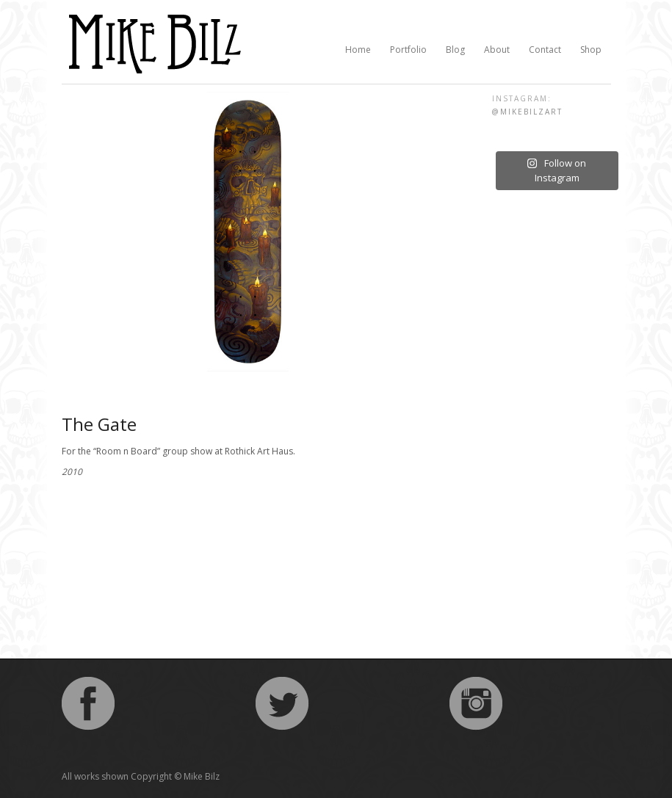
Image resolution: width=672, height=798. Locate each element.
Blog (455, 50)
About (497, 50)
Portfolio (408, 50)
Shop (591, 50)
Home (358, 50)
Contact (545, 50)
